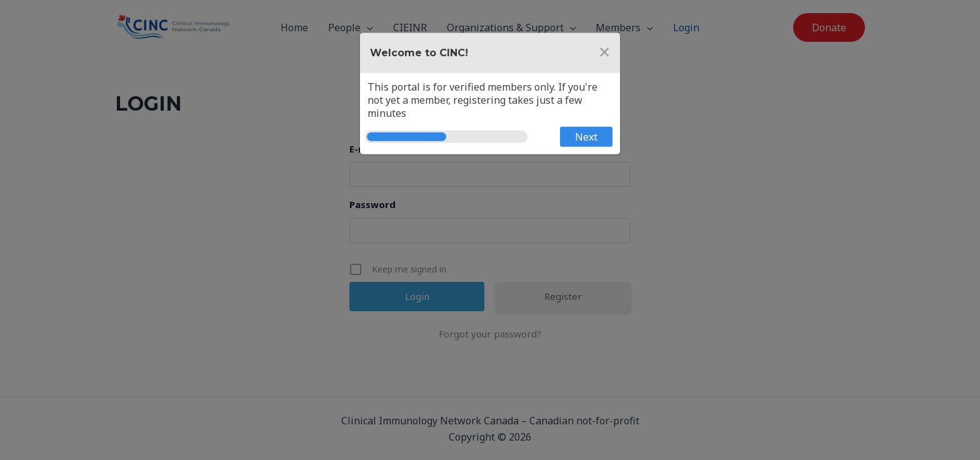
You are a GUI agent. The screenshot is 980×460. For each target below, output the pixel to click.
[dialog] (490, 94)
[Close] (604, 53)
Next (586, 137)
